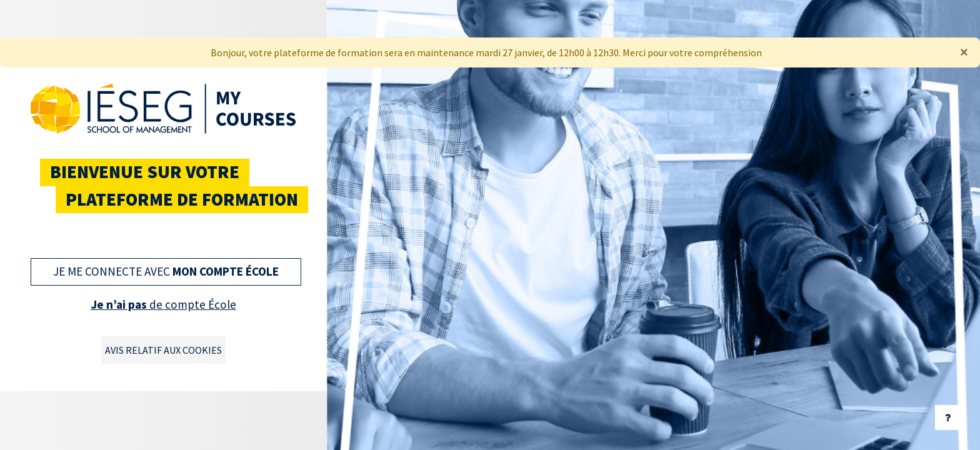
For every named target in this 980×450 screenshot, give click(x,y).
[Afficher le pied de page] (947, 417)
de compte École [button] (163, 304)
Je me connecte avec (166, 271)
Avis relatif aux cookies (163, 350)
